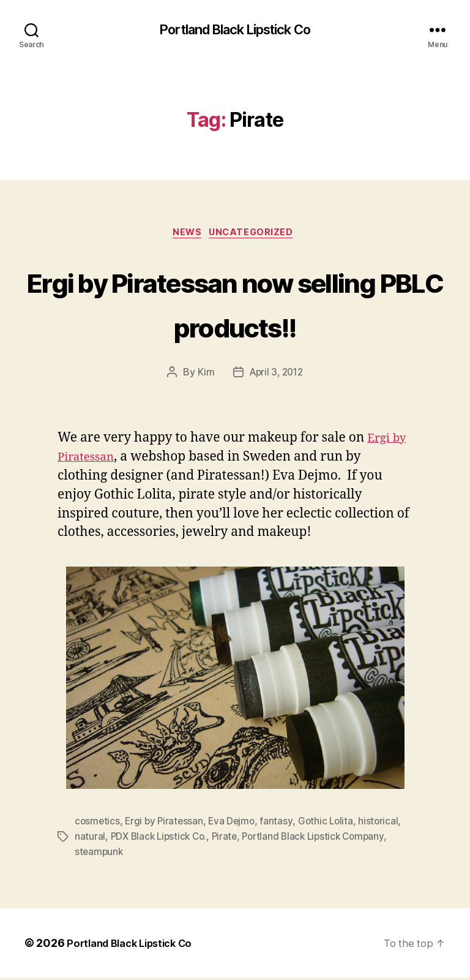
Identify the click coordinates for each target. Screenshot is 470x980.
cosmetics (98, 825)
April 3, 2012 (276, 376)
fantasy (281, 825)
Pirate (230, 840)
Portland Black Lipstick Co (235, 31)
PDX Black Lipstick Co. (161, 840)
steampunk (100, 854)
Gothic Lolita (331, 825)
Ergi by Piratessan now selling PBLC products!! (235, 305)
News (186, 236)
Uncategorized (256, 236)
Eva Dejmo (236, 825)
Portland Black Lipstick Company (323, 840)
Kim (204, 376)
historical (384, 825)
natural (90, 840)
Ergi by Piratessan (166, 825)
